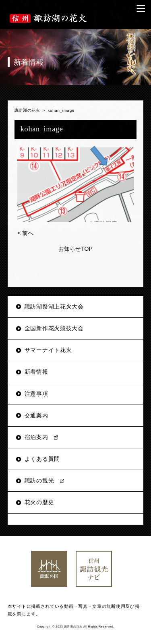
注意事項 (36, 394)
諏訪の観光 (39, 480)
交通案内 (36, 415)
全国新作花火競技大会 (54, 328)
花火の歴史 (39, 502)
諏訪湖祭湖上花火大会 (54, 307)
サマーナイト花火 (48, 350)
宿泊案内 (36, 437)
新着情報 (36, 372)
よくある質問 (42, 459)
